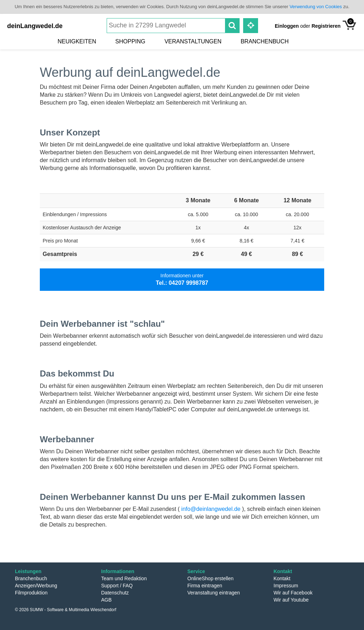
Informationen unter (182, 279)
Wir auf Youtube (291, 600)
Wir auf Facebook (293, 593)
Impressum (286, 586)
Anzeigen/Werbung (36, 586)
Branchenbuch (265, 41)
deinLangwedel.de (35, 26)
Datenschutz (115, 593)
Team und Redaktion (124, 578)
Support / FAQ (117, 586)
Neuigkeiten (77, 41)
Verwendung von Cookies (315, 7)
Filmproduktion (31, 593)
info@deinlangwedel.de (211, 509)
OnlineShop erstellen (210, 578)
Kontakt (282, 578)
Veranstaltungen (193, 41)
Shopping (130, 41)
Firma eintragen (205, 586)
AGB (107, 600)
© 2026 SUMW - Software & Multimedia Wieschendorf (66, 610)
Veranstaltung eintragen (214, 593)
